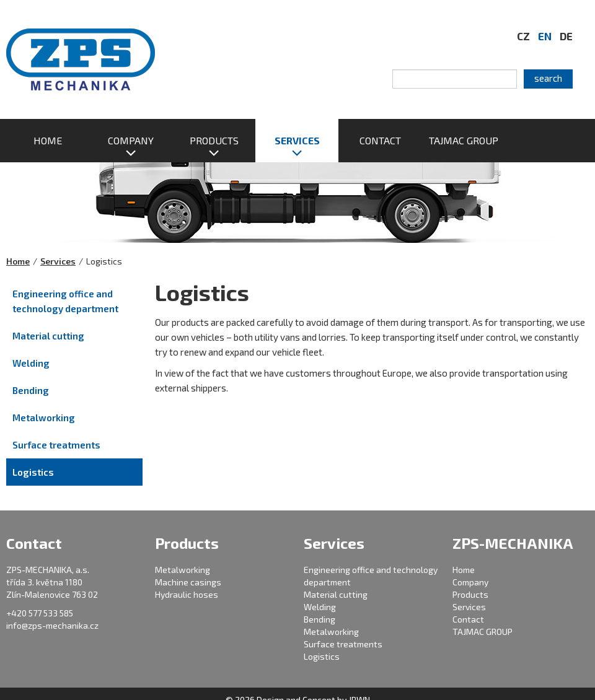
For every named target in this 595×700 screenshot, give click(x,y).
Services (58, 261)
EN (545, 36)
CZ (523, 36)
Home (18, 261)
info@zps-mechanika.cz (52, 625)
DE (566, 36)
